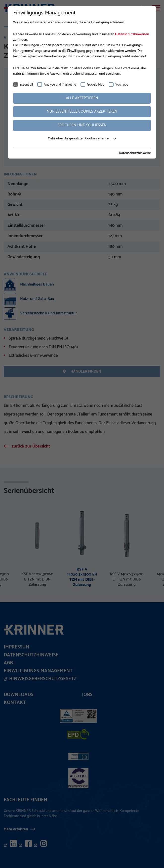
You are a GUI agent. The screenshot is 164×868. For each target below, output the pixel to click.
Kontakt (15, 703)
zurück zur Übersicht (31, 446)
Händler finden (82, 371)
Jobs (87, 695)
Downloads (19, 695)
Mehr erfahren (16, 829)
